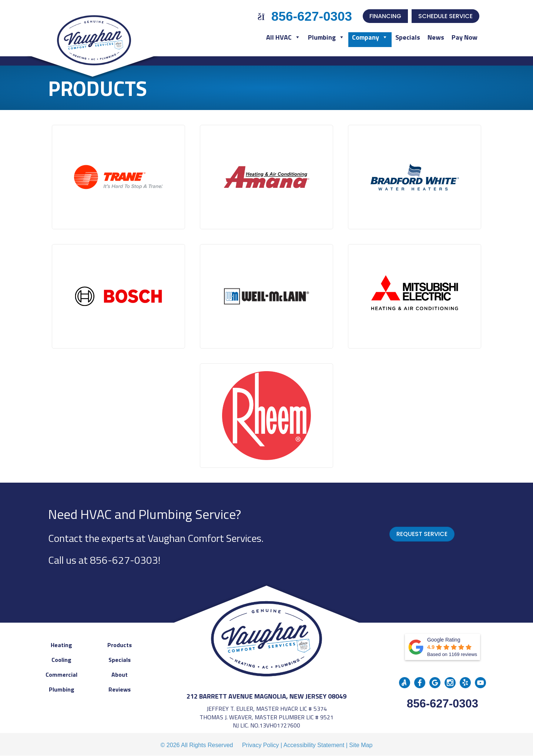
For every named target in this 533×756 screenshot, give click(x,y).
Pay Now (465, 37)
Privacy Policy (261, 745)
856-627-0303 (124, 560)
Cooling (61, 660)
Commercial (61, 675)
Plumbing (326, 37)
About (120, 675)
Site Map (361, 745)
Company (370, 37)
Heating (61, 645)
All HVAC (283, 37)
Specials (408, 37)
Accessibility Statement (314, 745)
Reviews (120, 689)
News (436, 37)
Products (120, 645)
